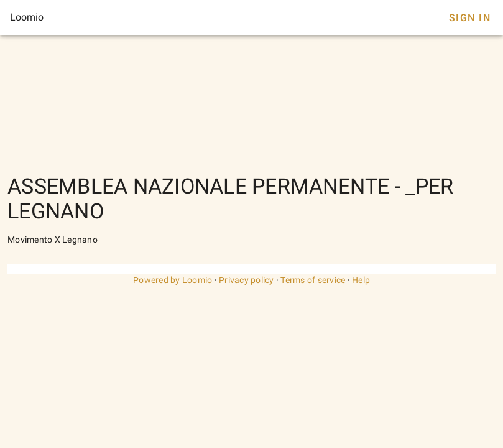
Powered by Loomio (173, 280)
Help (361, 280)
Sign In (470, 18)
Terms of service (313, 280)
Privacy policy (247, 280)
